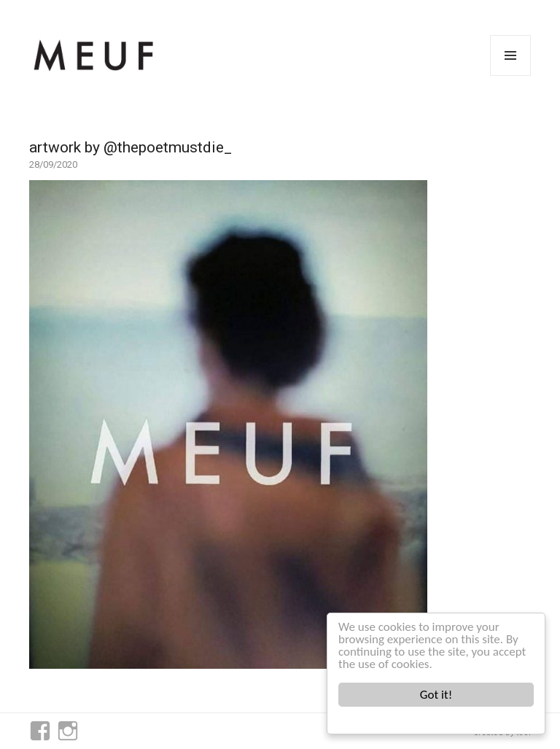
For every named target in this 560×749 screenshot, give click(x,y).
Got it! (436, 695)
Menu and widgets (511, 75)
